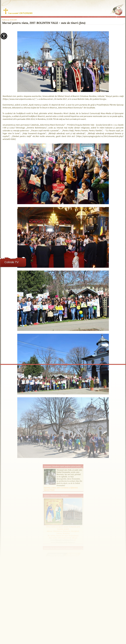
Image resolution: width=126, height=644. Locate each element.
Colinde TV (12, 262)
